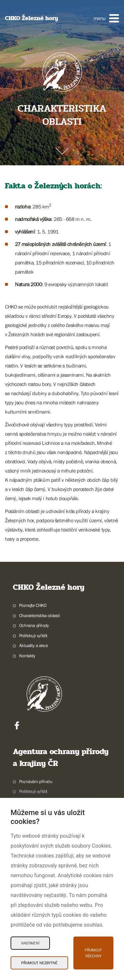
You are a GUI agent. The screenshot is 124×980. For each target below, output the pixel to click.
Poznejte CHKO (33, 605)
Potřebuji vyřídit (33, 636)
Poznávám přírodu (36, 781)
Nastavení (30, 943)
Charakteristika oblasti (40, 615)
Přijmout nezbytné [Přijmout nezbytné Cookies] (39, 963)
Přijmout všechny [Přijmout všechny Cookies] (93, 953)
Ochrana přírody (34, 625)
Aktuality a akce (34, 645)
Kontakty (27, 656)
